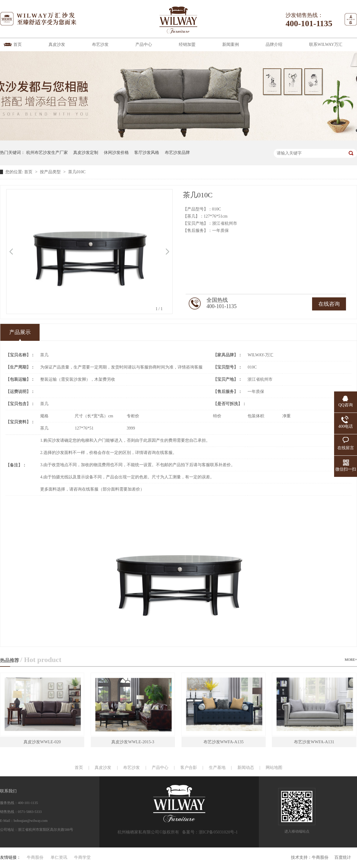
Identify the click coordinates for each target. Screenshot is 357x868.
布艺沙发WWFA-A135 (224, 742)
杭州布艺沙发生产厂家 (47, 153)
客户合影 (189, 768)
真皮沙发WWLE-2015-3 (133, 742)
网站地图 (274, 768)
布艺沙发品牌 (177, 153)
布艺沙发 (100, 45)
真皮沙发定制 (86, 153)
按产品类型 (51, 172)
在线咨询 (329, 304)
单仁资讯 (59, 857)
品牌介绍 (274, 45)
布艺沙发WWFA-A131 (314, 742)
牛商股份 (320, 857)
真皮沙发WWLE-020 (42, 742)
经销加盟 (187, 45)
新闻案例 (231, 45)
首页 (18, 45)
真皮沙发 (57, 45)
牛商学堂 (82, 857)
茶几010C (77, 172)
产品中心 (144, 45)
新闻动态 (246, 768)
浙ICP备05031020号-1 (218, 832)
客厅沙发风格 (147, 153)
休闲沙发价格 (116, 153)
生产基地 (217, 768)
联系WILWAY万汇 (326, 45)
